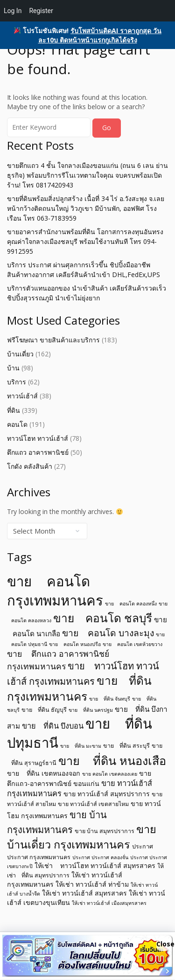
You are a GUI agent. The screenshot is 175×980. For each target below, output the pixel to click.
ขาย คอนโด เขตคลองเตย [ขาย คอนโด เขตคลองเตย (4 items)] (110, 774)
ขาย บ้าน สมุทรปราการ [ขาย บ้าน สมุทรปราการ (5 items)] (105, 831)
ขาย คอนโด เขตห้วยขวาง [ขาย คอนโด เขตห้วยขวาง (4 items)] (133, 644)
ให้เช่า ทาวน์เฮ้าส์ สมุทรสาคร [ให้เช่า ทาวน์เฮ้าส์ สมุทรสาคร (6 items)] (84, 893)
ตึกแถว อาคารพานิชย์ (38, 452)
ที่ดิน (14, 410)
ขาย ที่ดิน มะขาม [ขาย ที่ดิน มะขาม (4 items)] (81, 746)
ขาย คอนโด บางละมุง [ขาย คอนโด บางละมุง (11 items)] (108, 633)
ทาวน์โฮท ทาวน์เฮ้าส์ (38, 438)
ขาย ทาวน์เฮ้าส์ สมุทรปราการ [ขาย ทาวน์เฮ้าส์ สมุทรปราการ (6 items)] (107, 794)
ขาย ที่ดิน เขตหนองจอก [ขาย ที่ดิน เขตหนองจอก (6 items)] (44, 773)
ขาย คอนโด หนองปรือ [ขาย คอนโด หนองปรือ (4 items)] (75, 644)
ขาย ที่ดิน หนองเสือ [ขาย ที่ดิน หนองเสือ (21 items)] (112, 760)
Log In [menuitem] (13, 11)
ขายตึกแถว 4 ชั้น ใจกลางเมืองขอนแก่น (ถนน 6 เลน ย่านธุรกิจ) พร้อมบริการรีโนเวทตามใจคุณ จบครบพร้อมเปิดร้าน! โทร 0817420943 (87, 175)
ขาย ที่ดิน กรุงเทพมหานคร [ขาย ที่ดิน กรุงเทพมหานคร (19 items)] (79, 688)
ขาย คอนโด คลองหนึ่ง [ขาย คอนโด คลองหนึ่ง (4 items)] (131, 604)
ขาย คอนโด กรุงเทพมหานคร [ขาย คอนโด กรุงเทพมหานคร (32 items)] (55, 591)
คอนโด (17, 424)
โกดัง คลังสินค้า (30, 466)
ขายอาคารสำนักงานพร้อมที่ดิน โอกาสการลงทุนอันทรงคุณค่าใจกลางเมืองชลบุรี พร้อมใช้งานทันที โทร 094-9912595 (85, 241)
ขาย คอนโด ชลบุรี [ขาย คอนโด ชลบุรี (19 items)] (103, 618)
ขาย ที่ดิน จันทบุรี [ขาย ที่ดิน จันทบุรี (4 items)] (110, 699)
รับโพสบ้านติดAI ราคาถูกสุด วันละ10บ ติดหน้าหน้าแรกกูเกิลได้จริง (100, 35)
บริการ (17, 382)
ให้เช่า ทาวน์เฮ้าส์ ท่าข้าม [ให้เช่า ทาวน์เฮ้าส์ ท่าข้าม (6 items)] (92, 884)
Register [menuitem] (41, 11)
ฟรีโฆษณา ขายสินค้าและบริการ (53, 340)
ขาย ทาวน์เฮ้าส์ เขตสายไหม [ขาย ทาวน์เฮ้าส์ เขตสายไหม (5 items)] (93, 804)
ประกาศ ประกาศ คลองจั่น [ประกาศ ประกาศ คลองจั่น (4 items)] (100, 857)
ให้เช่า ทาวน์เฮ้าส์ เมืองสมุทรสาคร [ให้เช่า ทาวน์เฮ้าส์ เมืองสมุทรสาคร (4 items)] (109, 903)
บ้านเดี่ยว (20, 354)
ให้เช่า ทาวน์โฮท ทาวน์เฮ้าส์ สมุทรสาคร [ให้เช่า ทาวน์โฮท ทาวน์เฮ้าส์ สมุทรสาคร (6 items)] (95, 865)
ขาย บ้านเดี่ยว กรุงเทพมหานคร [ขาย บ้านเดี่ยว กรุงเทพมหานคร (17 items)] (82, 837)
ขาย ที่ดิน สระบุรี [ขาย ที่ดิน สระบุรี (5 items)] (126, 746)
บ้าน (13, 368)
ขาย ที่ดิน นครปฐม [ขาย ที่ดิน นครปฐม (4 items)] (91, 710)
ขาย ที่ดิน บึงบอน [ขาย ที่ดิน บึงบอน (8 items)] (53, 726)
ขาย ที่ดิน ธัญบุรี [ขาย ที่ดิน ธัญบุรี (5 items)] (44, 710)
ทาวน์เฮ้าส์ (22, 396)
